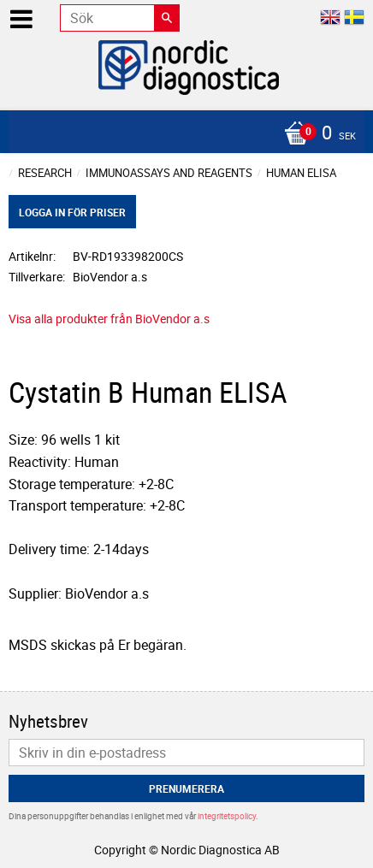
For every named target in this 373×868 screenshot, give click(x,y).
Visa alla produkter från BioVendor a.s (109, 319)
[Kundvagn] (182, 134)
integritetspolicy (227, 816)
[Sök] (167, 18)
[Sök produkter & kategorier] (120, 18)
